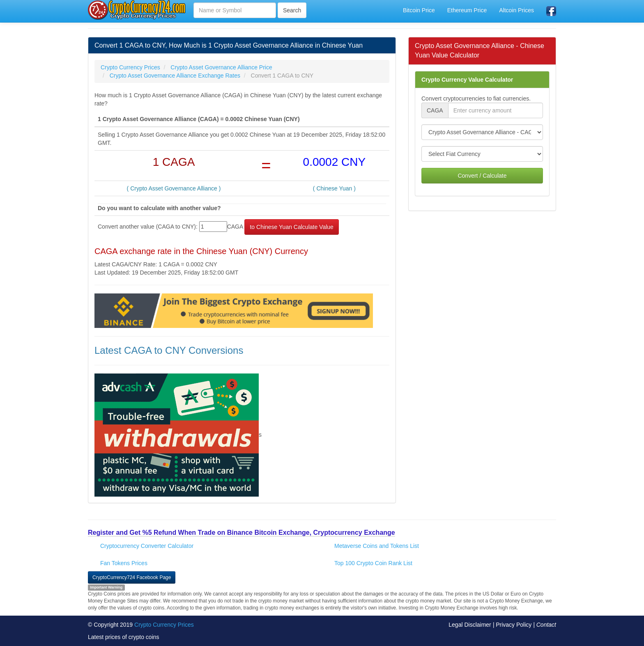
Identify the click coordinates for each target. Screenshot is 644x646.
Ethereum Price (467, 10)
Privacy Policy (514, 625)
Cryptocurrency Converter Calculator (147, 546)
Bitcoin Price (419, 10)
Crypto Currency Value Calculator (467, 80)
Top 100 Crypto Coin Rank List (373, 563)
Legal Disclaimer (470, 625)
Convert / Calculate (482, 176)
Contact (546, 625)
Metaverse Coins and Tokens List (377, 546)
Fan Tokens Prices (124, 563)
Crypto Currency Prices (164, 625)
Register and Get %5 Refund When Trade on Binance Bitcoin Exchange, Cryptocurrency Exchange (241, 533)
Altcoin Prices (516, 10)
